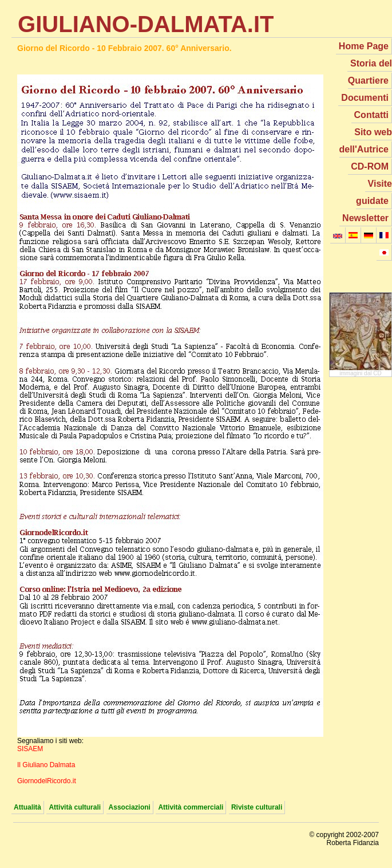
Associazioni (130, 807)
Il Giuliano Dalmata (46, 765)
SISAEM (30, 749)
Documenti (365, 98)
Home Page (364, 46)
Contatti (371, 115)
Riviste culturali (257, 807)
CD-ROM (370, 166)
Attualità (27, 807)
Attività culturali (75, 807)
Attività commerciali (191, 807)
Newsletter (365, 218)
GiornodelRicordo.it (47, 781)
